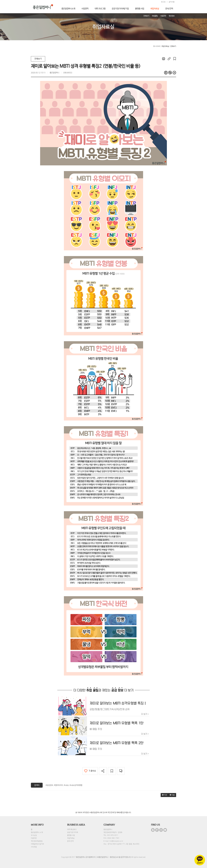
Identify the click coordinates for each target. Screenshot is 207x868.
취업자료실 (71, 838)
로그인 (163, 2)
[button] (165, 795)
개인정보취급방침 (37, 841)
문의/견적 (70, 841)
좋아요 (90, 771)
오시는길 (34, 835)
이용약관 (34, 838)
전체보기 (38, 59)
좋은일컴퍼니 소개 (37, 832)
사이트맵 (34, 847)
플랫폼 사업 (71, 835)
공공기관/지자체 (73, 832)
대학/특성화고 (72, 830)
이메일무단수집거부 (37, 844)
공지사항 (172, 2)
